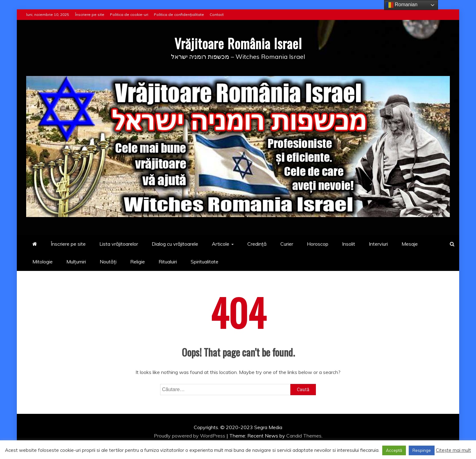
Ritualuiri (168, 262)
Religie (138, 262)
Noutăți (108, 262)
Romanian (402, 5)
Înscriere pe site (90, 14)
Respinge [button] (422, 450)
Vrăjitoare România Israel (238, 43)
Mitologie (43, 262)
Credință (257, 244)
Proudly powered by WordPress (190, 436)
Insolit (349, 244)
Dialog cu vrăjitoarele (175, 244)
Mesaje (410, 244)
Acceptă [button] (394, 450)
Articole (221, 244)
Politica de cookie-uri (129, 14)
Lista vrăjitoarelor (119, 244)
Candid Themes (304, 436)
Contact (217, 14)
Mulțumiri (76, 262)
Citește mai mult (453, 450)
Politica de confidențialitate (179, 14)
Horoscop (318, 244)
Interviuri (378, 244)
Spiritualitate (205, 262)
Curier (287, 244)
